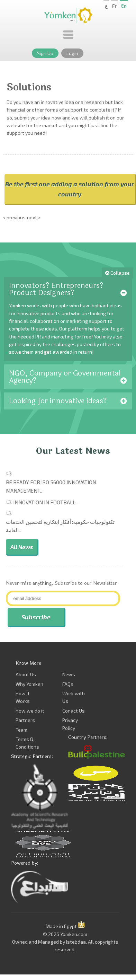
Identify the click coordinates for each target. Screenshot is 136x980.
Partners (25, 720)
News (69, 674)
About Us (26, 674)
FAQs (68, 684)
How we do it (30, 711)
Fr (114, 6)
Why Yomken (29, 684)
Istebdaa (76, 942)
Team (21, 730)
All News (22, 547)
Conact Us (74, 711)
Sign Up (45, 53)
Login (72, 53)
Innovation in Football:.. (46, 502)
